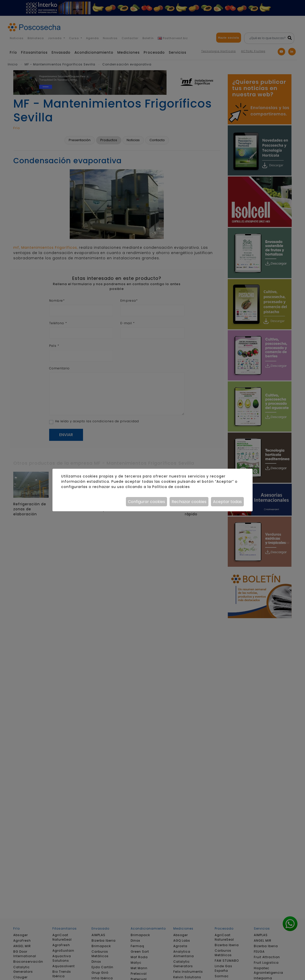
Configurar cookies (146, 502)
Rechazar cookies (189, 502)
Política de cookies (171, 487)
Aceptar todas (227, 502)
